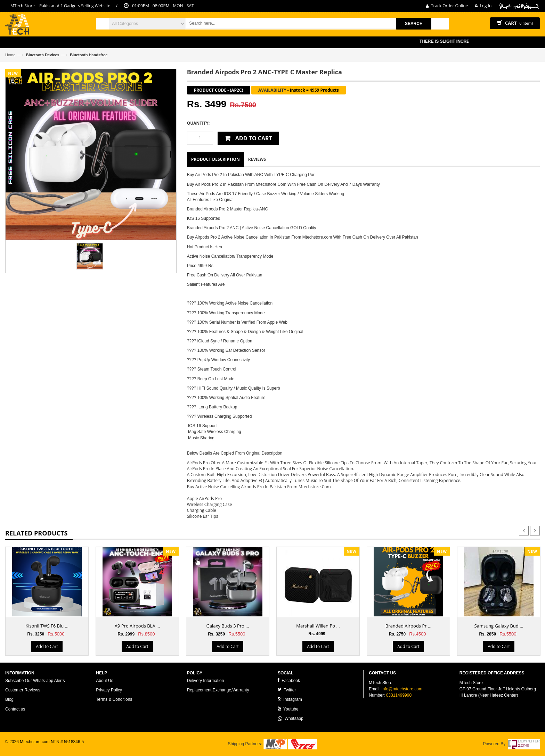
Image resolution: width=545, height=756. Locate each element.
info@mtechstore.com (402, 689)
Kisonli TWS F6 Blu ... (47, 626)
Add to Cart (47, 646)
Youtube (288, 709)
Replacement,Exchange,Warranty (218, 690)
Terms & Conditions (114, 699)
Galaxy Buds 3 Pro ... (227, 626)
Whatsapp (291, 718)
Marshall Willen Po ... (318, 626)
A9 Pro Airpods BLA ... (137, 626)
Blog (9, 699)
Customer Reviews (23, 690)
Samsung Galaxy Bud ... (499, 626)
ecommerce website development (36, 748)
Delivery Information (206, 681)
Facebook (289, 680)
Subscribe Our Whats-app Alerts (35, 681)
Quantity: (198, 123)
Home (10, 55)
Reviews (257, 159)
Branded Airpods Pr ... (408, 626)
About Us (104, 681)
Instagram (290, 699)
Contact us (15, 709)
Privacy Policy (109, 690)
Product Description (215, 159)
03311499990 (399, 695)
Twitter (287, 690)
